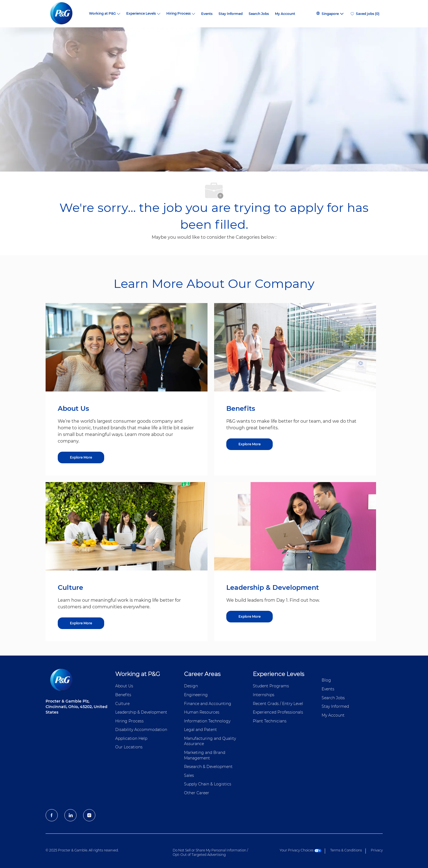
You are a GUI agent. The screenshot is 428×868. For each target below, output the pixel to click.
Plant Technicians (270, 721)
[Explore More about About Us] (81, 457)
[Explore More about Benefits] (250, 444)
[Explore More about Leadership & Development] (250, 617)
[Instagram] (89, 815)
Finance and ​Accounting (208, 704)
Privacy (377, 850)
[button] (330, 14)
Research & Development (208, 767)
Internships (264, 695)
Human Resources (202, 712)
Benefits (123, 695)
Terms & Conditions (346, 850)
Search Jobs (259, 14)
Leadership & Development (141, 712)
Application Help (131, 738)
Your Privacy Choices (300, 850)
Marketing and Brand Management (205, 755)
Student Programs (271, 686)
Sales (189, 775)
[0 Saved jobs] (365, 14)
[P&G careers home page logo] (64, 14)
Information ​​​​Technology (207, 721)
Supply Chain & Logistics (208, 784)
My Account (285, 14)
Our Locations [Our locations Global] (129, 747)
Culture (122, 704)
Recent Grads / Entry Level (278, 704)
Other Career (197, 793)
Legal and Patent (200, 730)
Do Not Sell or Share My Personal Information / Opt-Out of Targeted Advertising (210, 852)
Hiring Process (129, 721)
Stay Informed (231, 14)
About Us (124, 686)
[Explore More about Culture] (81, 623)
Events (207, 14)
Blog (326, 680)
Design (191, 686)
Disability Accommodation (141, 730)
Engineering (196, 695)
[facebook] (52, 815)
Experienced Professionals (278, 712)
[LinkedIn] (70, 815)
